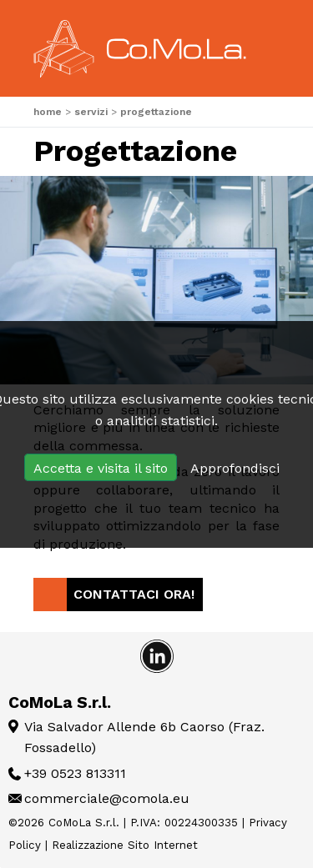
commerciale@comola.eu (107, 798)
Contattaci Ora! (134, 594)
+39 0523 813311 (75, 773)
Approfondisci (235, 468)
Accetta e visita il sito (101, 468)
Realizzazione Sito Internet (125, 845)
